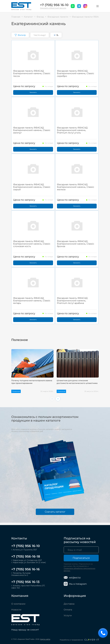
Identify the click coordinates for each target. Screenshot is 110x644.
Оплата (68, 610)
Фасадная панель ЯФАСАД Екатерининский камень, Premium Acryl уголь (72, 130)
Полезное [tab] (20, 340)
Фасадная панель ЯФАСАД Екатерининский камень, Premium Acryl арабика (72, 301)
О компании (18, 604)
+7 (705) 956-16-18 (26, 556)
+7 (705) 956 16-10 (54, 5)
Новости (16, 610)
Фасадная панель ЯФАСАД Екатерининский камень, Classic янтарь (32, 301)
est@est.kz (72, 578)
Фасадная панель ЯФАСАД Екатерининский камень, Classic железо (76, 187)
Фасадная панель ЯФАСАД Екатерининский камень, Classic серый (32, 187)
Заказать (33, 92)
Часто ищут (40, 35)
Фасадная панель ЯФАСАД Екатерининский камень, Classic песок (32, 73)
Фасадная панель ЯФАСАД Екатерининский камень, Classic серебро (76, 73)
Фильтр (20, 35)
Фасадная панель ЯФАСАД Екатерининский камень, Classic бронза (76, 244)
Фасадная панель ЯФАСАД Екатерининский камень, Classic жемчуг (32, 130)
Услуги (68, 615)
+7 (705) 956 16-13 (25, 582)
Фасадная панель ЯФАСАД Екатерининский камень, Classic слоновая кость (32, 244)
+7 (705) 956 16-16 (25, 569)
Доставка (69, 604)
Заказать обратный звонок (53, 8)
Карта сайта (45, 639)
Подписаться (81, 558)
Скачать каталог (55, 512)
